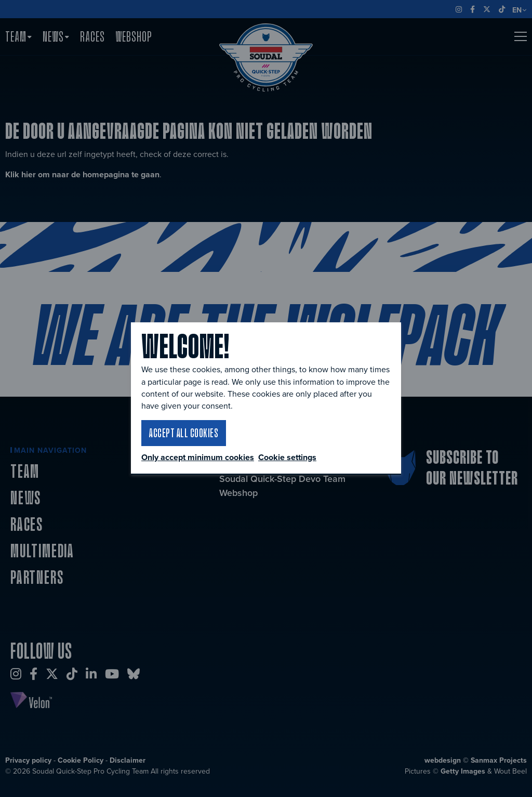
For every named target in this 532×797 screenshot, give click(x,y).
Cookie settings (287, 457)
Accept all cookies (184, 433)
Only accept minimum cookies (198, 458)
